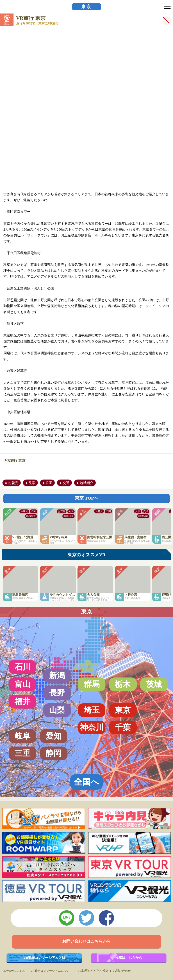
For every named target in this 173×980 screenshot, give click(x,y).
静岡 (54, 753)
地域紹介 (86, 483)
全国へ (86, 782)
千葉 (123, 727)
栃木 (123, 684)
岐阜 (23, 736)
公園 (49, 483)
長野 (57, 693)
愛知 (54, 736)
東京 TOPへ (87, 498)
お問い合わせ (122, 971)
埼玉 (92, 710)
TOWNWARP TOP (14, 971)
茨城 (154, 684)
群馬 (92, 684)
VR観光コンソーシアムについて (51, 971)
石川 (23, 667)
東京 (86, 7)
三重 (23, 753)
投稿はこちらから (129, 958)
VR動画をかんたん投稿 (93, 971)
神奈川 (92, 727)
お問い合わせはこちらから (86, 941)
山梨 (57, 710)
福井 (23, 702)
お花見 (13, 483)
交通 (66, 483)
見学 (32, 483)
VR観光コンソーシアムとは (44, 958)
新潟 (57, 675)
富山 (23, 684)
